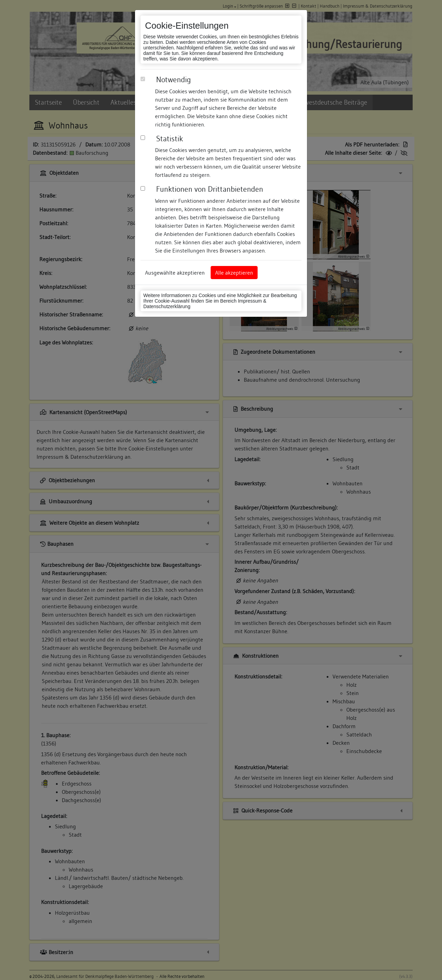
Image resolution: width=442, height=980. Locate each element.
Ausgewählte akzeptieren (175, 273)
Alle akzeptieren (234, 273)
